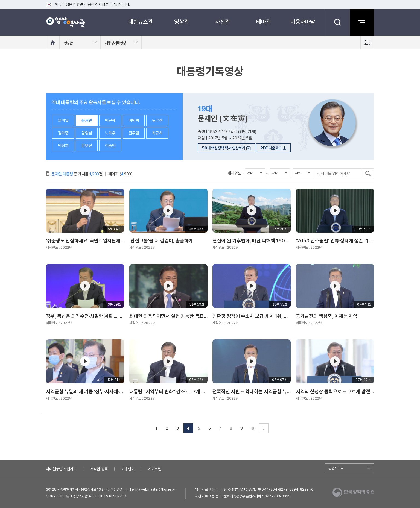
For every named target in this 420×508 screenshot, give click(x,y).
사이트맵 (155, 469)
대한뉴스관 (141, 22)
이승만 (110, 146)
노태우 (110, 133)
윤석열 (63, 121)
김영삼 (87, 133)
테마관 (264, 22)
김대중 (63, 133)
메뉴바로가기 (0, 0)
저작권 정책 (99, 469)
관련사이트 (336, 468)
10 (252, 428)
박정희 (63, 146)
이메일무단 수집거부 (61, 469)
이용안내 (128, 469)
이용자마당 (303, 22)
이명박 (134, 121)
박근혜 (110, 121)
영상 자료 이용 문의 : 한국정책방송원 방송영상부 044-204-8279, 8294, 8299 (252, 489)
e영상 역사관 (65, 22)
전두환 (134, 133)
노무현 (157, 121)
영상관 (182, 22)
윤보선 (87, 146)
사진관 (223, 22)
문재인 (87, 121)
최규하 (157, 133)
